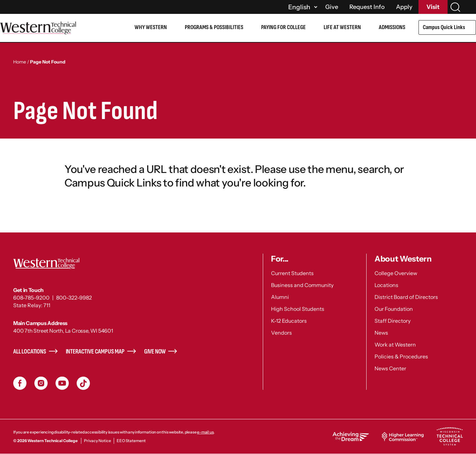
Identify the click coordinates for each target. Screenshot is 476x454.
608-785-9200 (31, 298)
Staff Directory (393, 321)
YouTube (62, 383)
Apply (404, 7)
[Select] (302, 7)
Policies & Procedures (401, 356)
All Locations (30, 352)
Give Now (155, 352)
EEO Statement (131, 441)
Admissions (392, 27)
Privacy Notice (98, 441)
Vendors (281, 333)
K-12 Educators (289, 321)
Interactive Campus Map (95, 352)
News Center (390, 368)
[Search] (455, 7)
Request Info (367, 7)
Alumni (280, 297)
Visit (433, 7)
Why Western (151, 27)
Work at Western (395, 345)
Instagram (41, 383)
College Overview (396, 273)
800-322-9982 (74, 298)
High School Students (298, 309)
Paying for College (283, 27)
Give (332, 7)
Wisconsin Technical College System (450, 436)
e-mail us (205, 432)
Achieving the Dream (351, 436)
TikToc (83, 383)
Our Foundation (394, 309)
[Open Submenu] (471, 28)
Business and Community (302, 285)
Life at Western (342, 27)
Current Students (292, 273)
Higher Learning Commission (403, 436)
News (381, 333)
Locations (386, 285)
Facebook (20, 383)
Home (20, 62)
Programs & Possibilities (214, 27)
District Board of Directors (406, 297)
